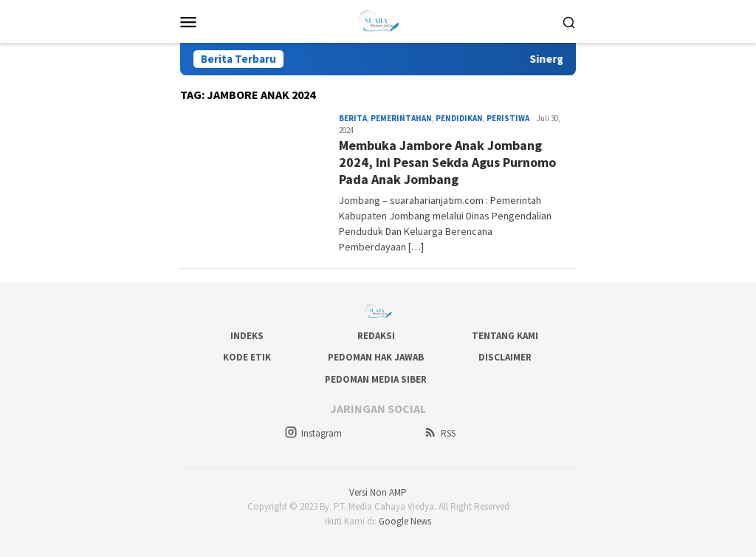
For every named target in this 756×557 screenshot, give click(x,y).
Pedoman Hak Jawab (376, 357)
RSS (440, 433)
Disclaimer (505, 357)
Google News (405, 521)
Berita (353, 118)
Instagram (313, 433)
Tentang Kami (505, 336)
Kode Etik (247, 357)
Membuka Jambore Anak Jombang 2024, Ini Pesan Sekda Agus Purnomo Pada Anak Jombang (447, 163)
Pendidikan (459, 118)
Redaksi (376, 336)
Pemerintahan (401, 118)
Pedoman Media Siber (376, 379)
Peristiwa (508, 118)
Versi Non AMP (378, 492)
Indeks (247, 336)
